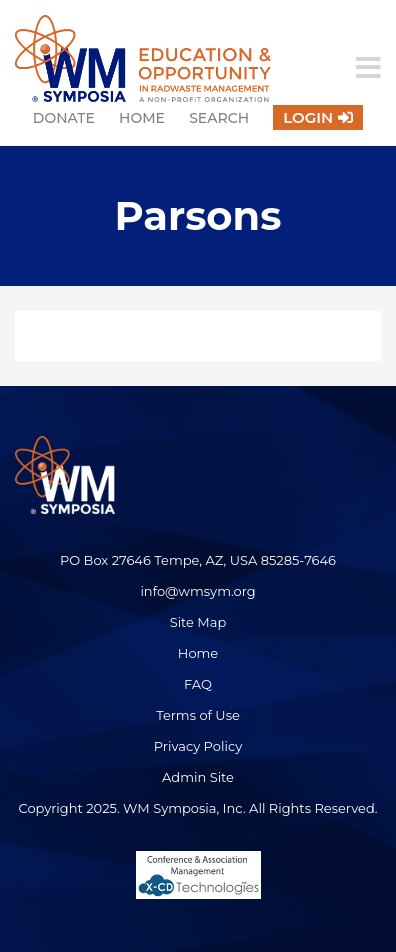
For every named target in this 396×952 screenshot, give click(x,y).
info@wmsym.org (197, 591)
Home (142, 118)
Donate (64, 118)
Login (308, 117)
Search (219, 118)
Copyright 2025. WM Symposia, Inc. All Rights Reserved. (197, 808)
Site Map (198, 622)
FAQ (198, 684)
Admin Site (198, 777)
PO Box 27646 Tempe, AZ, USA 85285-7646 (198, 560)
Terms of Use (198, 715)
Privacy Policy (198, 746)
